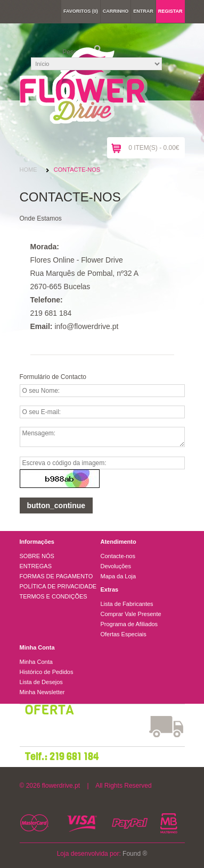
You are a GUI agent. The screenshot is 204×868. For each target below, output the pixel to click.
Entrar (143, 11)
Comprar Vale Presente (131, 614)
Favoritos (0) (81, 11)
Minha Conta (36, 662)
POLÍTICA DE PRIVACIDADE (58, 586)
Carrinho (116, 11)
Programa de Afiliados (129, 624)
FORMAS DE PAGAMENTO (56, 576)
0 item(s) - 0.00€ (154, 148)
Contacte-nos (77, 170)
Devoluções (116, 566)
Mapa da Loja (119, 576)
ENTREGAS (36, 566)
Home (28, 170)
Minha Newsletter (42, 692)
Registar (170, 11)
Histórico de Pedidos (47, 672)
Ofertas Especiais (124, 634)
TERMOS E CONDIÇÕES (54, 596)
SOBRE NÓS (37, 556)
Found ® (135, 854)
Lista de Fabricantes (127, 604)
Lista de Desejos (41, 682)
